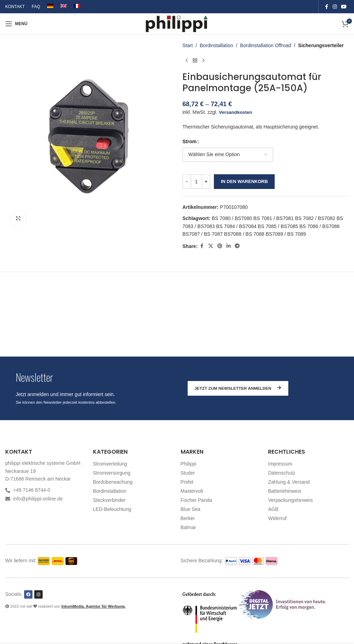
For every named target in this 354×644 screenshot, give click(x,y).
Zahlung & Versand (289, 482)
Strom (189, 141)
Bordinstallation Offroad (266, 45)
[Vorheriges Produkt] (187, 60)
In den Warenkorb (244, 181)
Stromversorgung (112, 473)
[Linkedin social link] (228, 246)
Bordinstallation (216, 45)
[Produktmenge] (196, 182)
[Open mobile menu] (16, 24)
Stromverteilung (110, 464)
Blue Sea (191, 509)
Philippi (189, 464)
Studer (188, 473)
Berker (188, 518)
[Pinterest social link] (219, 246)
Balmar (188, 527)
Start (188, 45)
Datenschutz (282, 473)
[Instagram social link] (335, 7)
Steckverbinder (109, 500)
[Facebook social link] (326, 7)
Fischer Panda (196, 500)
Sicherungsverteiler (321, 45)
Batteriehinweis (285, 491)
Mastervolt (192, 491)
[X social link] (210, 246)
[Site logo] (177, 23)
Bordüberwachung (113, 482)
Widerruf (277, 518)
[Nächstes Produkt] (203, 60)
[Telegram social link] (237, 246)
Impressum (280, 464)
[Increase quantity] (206, 182)
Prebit (187, 482)
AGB (273, 509)
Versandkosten (236, 112)
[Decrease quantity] (187, 182)
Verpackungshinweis (290, 500)
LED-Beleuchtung (112, 509)
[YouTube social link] (344, 7)
